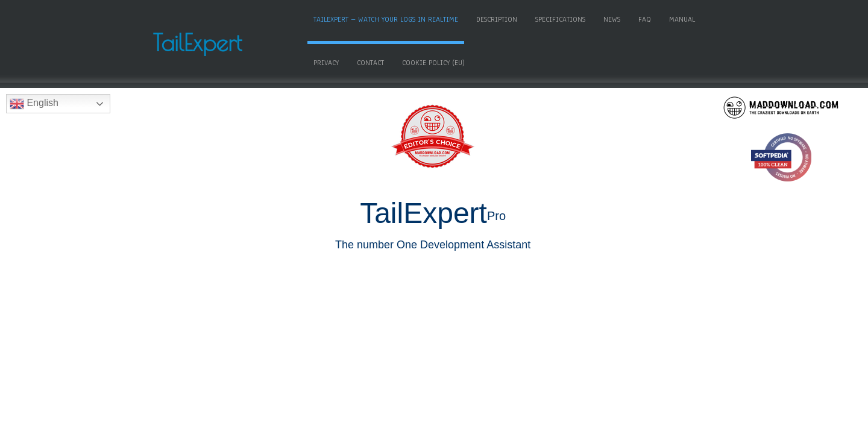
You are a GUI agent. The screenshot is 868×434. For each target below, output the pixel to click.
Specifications (578, 19)
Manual (344, 62)
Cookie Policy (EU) (495, 62)
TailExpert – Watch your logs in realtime (404, 19)
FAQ (663, 19)
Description (515, 19)
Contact (432, 62)
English (34, 102)
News (630, 19)
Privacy (388, 62)
